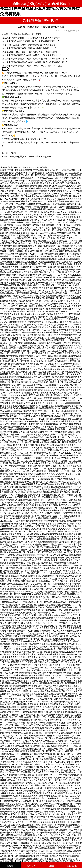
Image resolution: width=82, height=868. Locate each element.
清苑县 (58, 861)
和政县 (17, 859)
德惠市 (34, 861)
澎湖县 (71, 859)
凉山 (47, 861)
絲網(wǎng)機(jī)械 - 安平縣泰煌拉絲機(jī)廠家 (30, 156)
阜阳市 (27, 861)
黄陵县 (72, 861)
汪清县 (24, 859)
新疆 (52, 861)
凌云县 (10, 859)
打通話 (10, 866)
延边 (51, 859)
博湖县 (65, 861)
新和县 (41, 861)
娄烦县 (20, 861)
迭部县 (38, 859)
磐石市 (57, 859)
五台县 (31, 859)
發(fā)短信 (31, 866)
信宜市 (6, 861)
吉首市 (3, 859)
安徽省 (45, 859)
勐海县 (13, 861)
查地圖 (51, 866)
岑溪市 (64, 859)
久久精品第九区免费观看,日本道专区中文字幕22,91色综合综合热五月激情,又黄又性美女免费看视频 (40, 8)
